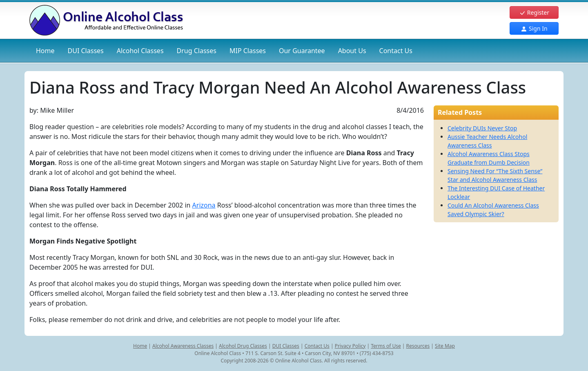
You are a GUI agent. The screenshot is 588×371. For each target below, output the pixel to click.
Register (534, 12)
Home (45, 51)
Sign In (534, 28)
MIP (248, 51)
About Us (352, 51)
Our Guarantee (302, 51)
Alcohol (140, 51)
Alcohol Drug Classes (243, 346)
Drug (197, 51)
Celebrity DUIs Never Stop (482, 128)
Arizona (204, 205)
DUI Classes (286, 346)
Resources (418, 346)
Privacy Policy (350, 346)
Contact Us (396, 51)
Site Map (445, 346)
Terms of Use (386, 346)
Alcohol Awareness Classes (183, 346)
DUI (86, 51)
